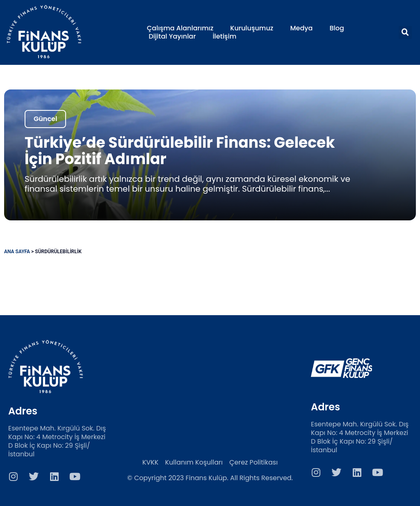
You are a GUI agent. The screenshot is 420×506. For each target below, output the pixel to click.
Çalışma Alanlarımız (180, 28)
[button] (405, 32)
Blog (337, 28)
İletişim (224, 37)
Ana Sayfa (17, 252)
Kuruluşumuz (252, 28)
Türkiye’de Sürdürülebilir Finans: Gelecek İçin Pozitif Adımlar (180, 151)
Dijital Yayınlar (172, 37)
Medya (301, 28)
